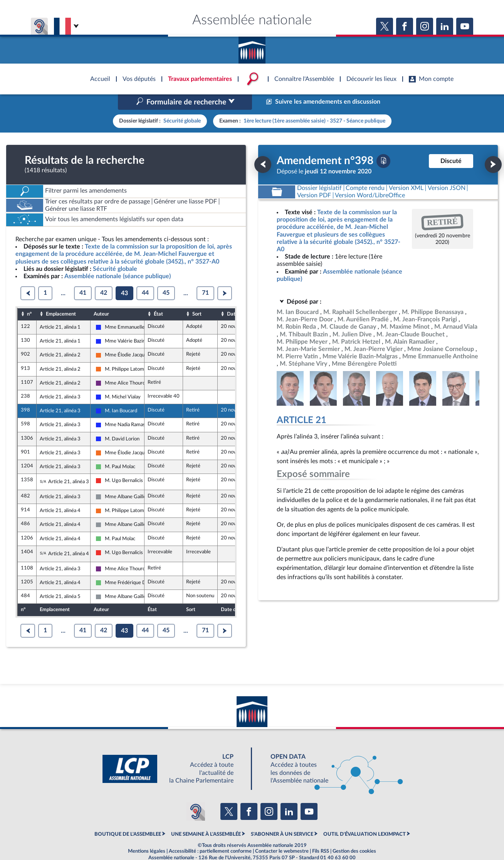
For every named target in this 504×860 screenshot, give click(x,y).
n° (29, 297)
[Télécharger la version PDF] (383, 144)
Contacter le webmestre (282, 835)
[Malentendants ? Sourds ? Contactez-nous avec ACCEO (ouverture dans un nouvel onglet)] (196, 795)
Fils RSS (321, 835)
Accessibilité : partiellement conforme (210, 835)
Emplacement (61, 297)
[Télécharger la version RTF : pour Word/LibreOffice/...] (370, 179)
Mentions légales (147, 835)
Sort (197, 297)
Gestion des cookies (354, 835)
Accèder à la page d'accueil (252, 47)
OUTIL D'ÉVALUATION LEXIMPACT (365, 818)
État (158, 297)
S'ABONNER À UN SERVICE (282, 818)
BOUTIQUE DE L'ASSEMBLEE (128, 818)
